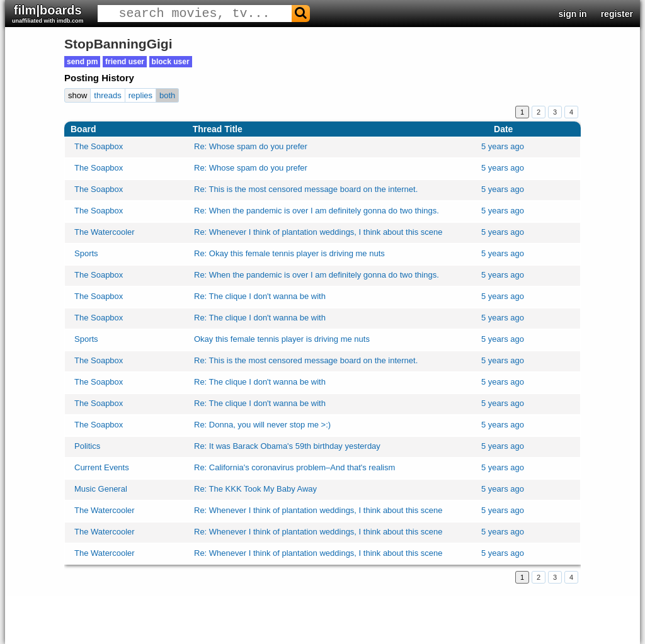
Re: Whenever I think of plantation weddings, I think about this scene (318, 232)
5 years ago (503, 146)
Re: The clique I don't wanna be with (260, 296)
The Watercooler (105, 232)
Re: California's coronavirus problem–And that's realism (294, 467)
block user (171, 62)
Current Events (102, 467)
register (617, 14)
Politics (87, 446)
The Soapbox (99, 146)
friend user (125, 62)
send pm (82, 62)
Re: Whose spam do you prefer (251, 146)
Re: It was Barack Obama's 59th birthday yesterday (287, 446)
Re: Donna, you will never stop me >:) (262, 425)
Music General (101, 489)
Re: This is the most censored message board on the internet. (306, 189)
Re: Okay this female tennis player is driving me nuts (289, 253)
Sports (86, 253)
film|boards (48, 14)
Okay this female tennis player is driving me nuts (282, 339)
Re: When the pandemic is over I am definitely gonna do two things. (317, 211)
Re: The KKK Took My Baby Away (255, 489)
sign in (573, 14)
